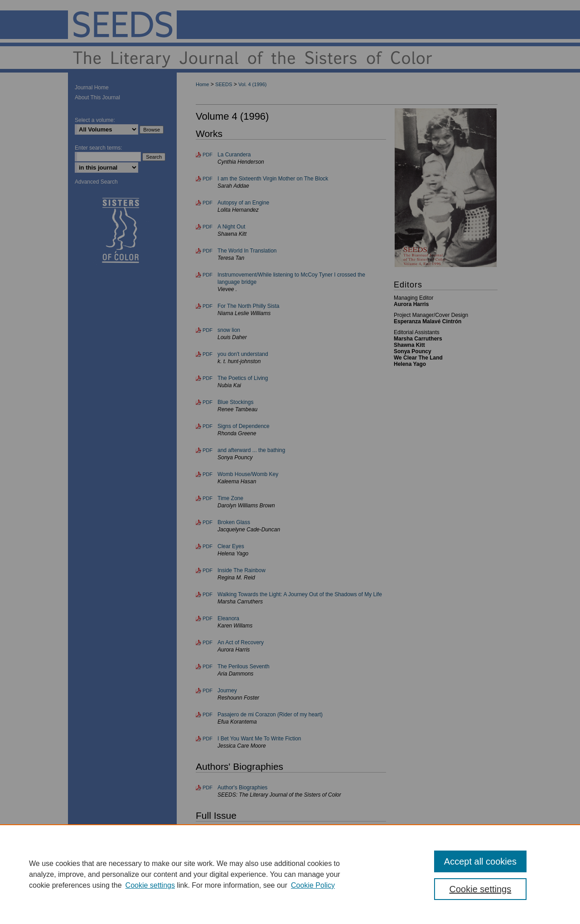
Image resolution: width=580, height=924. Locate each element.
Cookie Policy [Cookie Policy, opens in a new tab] (313, 885)
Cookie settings (150, 885)
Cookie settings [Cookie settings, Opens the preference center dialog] (481, 889)
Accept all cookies (480, 861)
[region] (290, 874)
